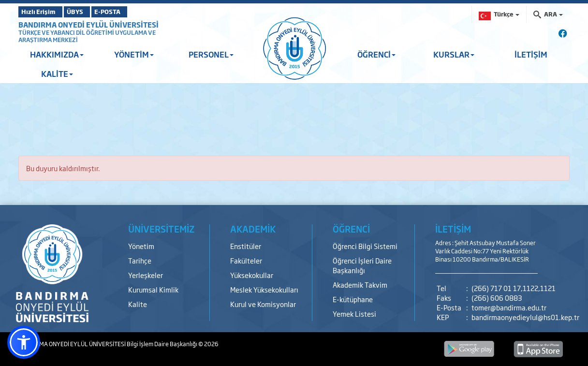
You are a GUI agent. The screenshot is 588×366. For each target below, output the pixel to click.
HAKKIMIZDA (57, 54)
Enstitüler (246, 246)
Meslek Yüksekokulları (264, 289)
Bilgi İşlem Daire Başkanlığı (162, 344)
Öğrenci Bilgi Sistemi (365, 246)
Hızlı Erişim (42, 12)
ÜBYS (89, 12)
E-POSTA (134, 12)
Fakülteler (246, 260)
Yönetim (141, 246)
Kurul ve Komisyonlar (263, 304)
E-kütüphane (353, 299)
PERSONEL (211, 54)
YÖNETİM (134, 54)
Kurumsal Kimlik (153, 289)
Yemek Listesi (354, 314)
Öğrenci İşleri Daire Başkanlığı (362, 265)
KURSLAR (454, 54)
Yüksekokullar (252, 275)
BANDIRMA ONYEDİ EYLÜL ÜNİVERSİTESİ (88, 24)
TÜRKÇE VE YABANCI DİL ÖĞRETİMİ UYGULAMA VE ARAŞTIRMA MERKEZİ (87, 36)
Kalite (138, 304)
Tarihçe (140, 260)
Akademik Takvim (360, 285)
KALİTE (57, 73)
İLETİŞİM (531, 54)
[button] (24, 342)
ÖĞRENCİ (376, 54)
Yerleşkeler (146, 275)
